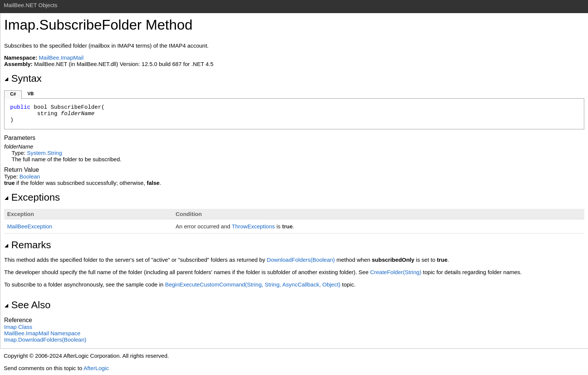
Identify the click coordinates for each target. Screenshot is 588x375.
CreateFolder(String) (396, 272)
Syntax (23, 78)
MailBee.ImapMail (61, 58)
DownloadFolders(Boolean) (301, 260)
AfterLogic (96, 368)
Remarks (28, 245)
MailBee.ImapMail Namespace (42, 333)
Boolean (30, 176)
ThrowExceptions (253, 226)
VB (31, 94)
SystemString (44, 153)
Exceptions (32, 197)
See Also (27, 305)
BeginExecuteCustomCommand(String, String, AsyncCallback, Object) (253, 284)
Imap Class (18, 327)
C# (13, 94)
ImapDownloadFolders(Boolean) (45, 340)
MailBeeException (30, 226)
